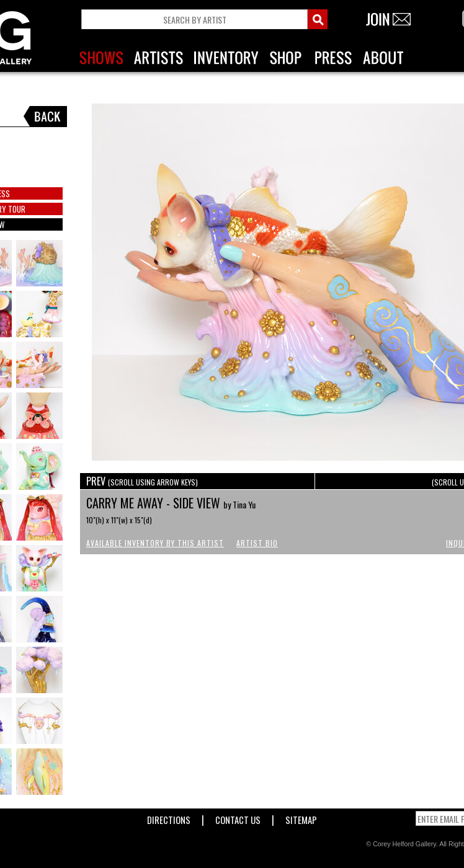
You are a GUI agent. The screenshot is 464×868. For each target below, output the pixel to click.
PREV (142, 481)
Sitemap (301, 817)
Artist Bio (257, 543)
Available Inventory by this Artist (155, 543)
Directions (169, 817)
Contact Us (238, 817)
